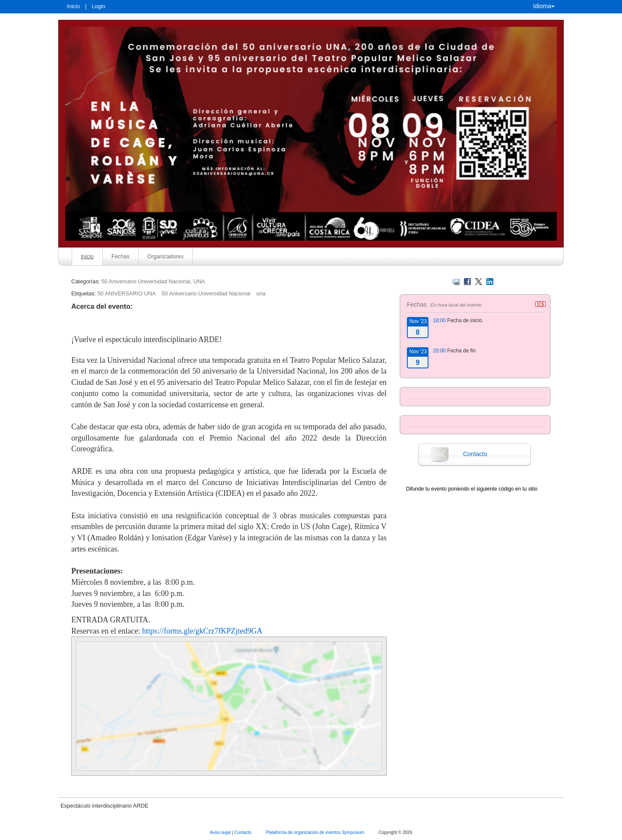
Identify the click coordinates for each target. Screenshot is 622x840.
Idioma (544, 6)
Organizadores (165, 256)
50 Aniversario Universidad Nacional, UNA (153, 281)
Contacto (475, 454)
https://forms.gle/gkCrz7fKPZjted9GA (202, 631)
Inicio (73, 6)
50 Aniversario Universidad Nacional (206, 293)
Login (98, 6)
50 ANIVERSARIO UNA (126, 293)
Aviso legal (221, 832)
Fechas (121, 256)
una (261, 293)
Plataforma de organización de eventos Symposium (316, 832)
